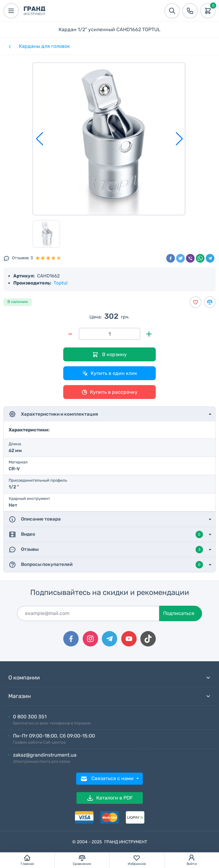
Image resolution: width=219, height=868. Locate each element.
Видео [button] (106, 534)
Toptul (61, 283)
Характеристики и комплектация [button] (53, 414)
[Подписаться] (88, 613)
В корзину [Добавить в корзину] (109, 355)
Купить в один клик (110, 373)
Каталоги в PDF (109, 798)
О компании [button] (109, 678)
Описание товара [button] (35, 519)
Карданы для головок (44, 46)
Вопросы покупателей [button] (106, 565)
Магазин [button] (109, 696)
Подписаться (179, 613)
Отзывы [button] (106, 550)
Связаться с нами (107, 779)
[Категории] (9, 46)
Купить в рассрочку (109, 392)
